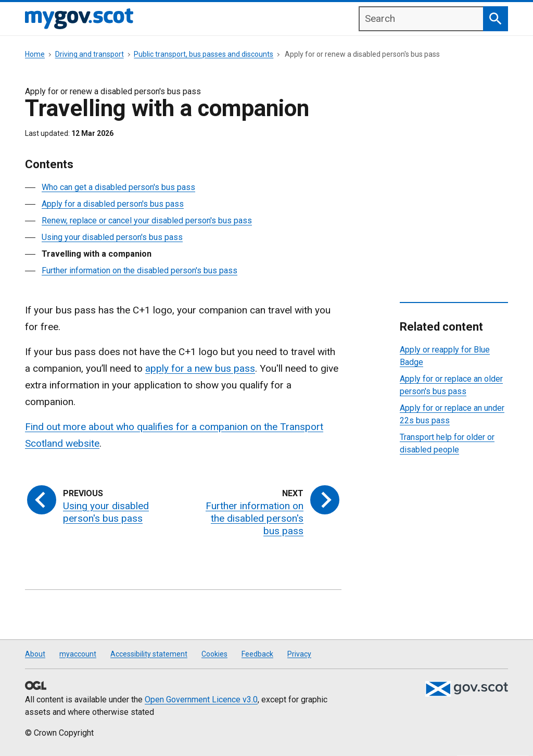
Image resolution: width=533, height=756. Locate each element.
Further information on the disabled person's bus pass (139, 270)
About (35, 654)
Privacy (299, 654)
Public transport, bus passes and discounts (204, 54)
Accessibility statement (149, 654)
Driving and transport (90, 54)
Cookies (214, 654)
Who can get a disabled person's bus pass (118, 187)
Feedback (257, 654)
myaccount (78, 654)
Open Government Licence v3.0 (201, 700)
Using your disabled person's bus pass (112, 237)
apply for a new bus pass (200, 368)
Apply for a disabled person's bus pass (113, 204)
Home (35, 54)
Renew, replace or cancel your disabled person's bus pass (147, 221)
